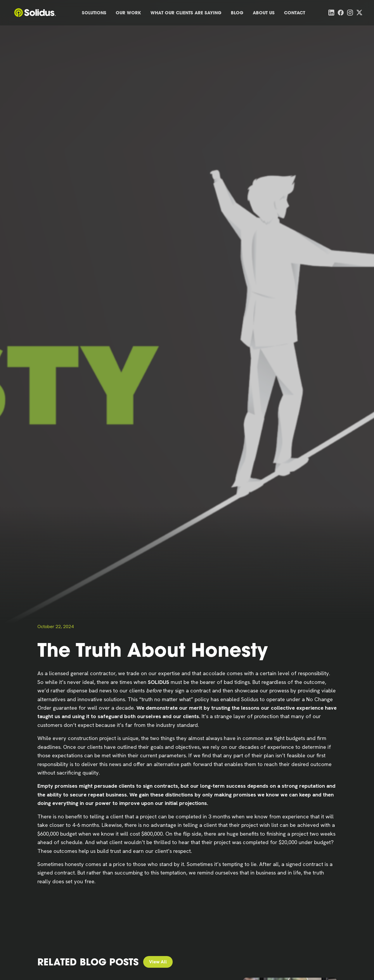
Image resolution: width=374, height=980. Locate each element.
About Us (264, 13)
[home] (35, 13)
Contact (295, 13)
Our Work (128, 13)
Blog (237, 13)
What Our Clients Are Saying (186, 13)
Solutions (94, 13)
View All (158, 962)
